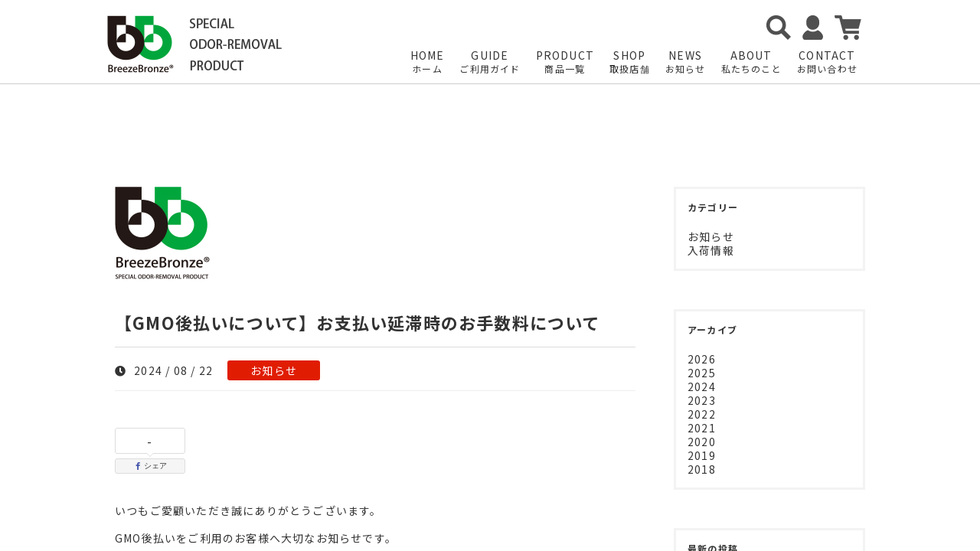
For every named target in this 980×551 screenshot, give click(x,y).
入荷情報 (711, 250)
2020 (702, 442)
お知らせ (274, 370)
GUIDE (490, 62)
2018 (702, 469)
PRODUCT (565, 62)
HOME (428, 62)
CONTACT (827, 62)
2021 (702, 428)
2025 (702, 373)
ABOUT (751, 62)
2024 (702, 386)
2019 (702, 455)
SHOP (630, 62)
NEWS (686, 62)
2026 (702, 359)
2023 (702, 400)
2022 (702, 414)
